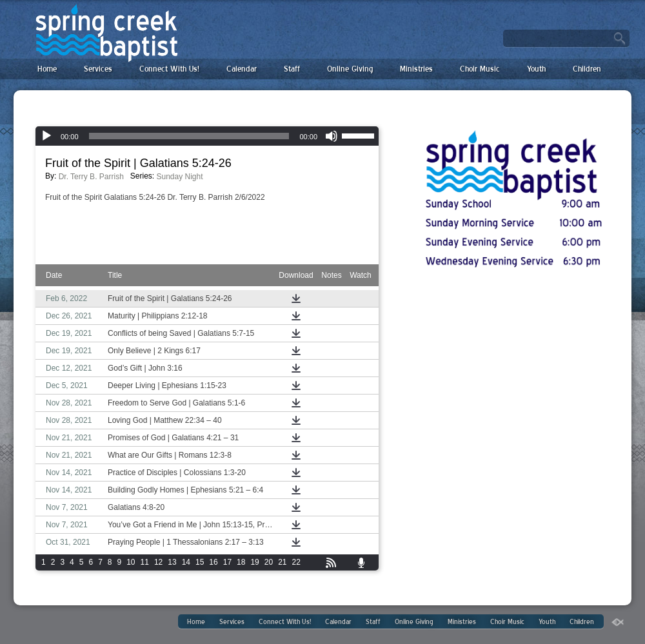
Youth (536, 69)
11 (145, 562)
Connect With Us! (169, 69)
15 (200, 562)
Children (587, 69)
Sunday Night (180, 177)
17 (227, 562)
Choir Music (480, 69)
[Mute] (332, 136)
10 (131, 562)
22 (296, 562)
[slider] (189, 136)
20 (269, 562)
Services (98, 69)
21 (282, 562)
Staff (292, 69)
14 (186, 562)
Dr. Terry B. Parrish (91, 177)
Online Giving (350, 69)
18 (241, 562)
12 (158, 562)
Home (47, 69)
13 (172, 562)
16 (213, 562)
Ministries (416, 69)
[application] (207, 136)
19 (254, 562)
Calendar (242, 69)
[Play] (46, 136)
